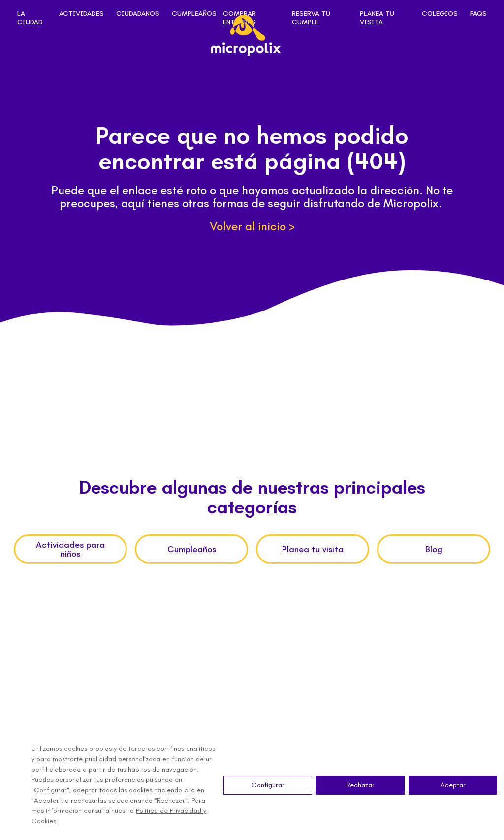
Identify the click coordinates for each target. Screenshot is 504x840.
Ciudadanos (138, 14)
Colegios (440, 14)
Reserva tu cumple (311, 18)
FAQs (478, 14)
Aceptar (453, 785)
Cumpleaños (194, 14)
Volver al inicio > (252, 226)
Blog (434, 549)
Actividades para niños (70, 549)
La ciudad (30, 18)
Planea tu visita (377, 18)
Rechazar (361, 785)
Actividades (81, 14)
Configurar (268, 785)
